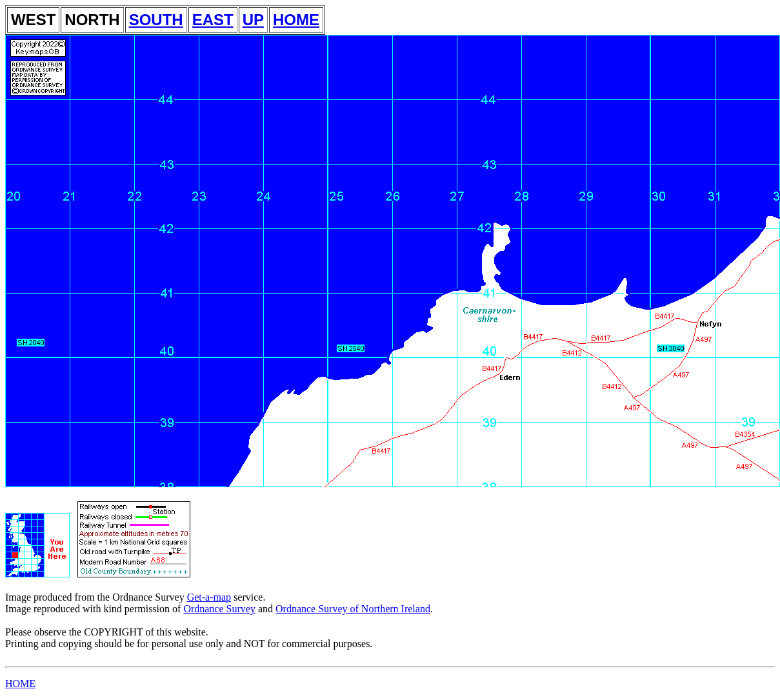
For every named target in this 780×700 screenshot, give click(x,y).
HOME (296, 20)
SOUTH (156, 20)
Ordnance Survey (219, 609)
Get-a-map (209, 597)
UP (253, 20)
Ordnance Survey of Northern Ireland (353, 609)
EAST (213, 20)
